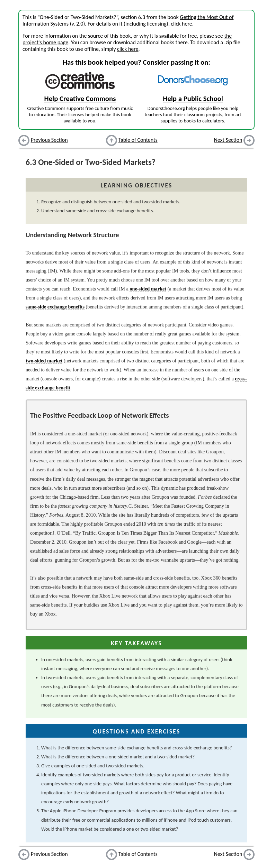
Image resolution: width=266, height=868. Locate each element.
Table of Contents (138, 140)
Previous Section (49, 140)
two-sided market (44, 361)
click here (181, 24)
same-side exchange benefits (55, 307)
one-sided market (148, 289)
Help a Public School (193, 99)
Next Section (228, 140)
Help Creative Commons (80, 99)
